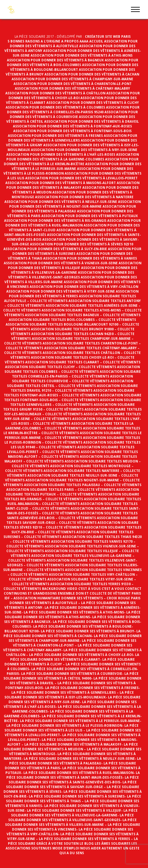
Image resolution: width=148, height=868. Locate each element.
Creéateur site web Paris (108, 36)
